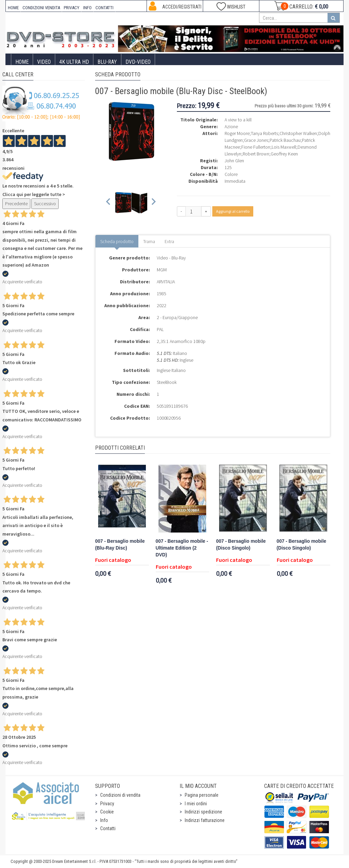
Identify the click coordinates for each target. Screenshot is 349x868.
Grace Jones (256, 140)
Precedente (16, 204)
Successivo (45, 204)
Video (44, 62)
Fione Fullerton (256, 147)
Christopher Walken (298, 133)
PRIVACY (72, 8)
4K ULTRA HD (74, 62)
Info (104, 820)
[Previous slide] (109, 203)
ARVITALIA (166, 282)
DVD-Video (138, 62)
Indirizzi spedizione (203, 812)
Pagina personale (202, 795)
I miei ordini (196, 804)
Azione (231, 126)
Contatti (108, 828)
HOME (13, 8)
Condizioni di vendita (120, 795)
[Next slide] (153, 203)
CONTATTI (104, 8)
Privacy (107, 804)
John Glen (234, 161)
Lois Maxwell (284, 147)
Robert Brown (256, 154)
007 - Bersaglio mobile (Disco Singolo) (241, 545)
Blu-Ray (107, 62)
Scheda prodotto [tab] (117, 241)
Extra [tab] (169, 241)
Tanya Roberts (264, 133)
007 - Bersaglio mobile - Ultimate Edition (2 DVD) (182, 548)
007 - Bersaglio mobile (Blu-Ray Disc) (120, 545)
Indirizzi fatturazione (205, 820)
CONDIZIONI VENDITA (41, 8)
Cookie (107, 812)
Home (22, 62)
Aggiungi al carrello (233, 211)
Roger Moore (237, 133)
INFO (87, 8)
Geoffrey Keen (284, 154)
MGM (162, 270)
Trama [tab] (149, 241)
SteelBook (167, 382)
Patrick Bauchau (285, 140)
